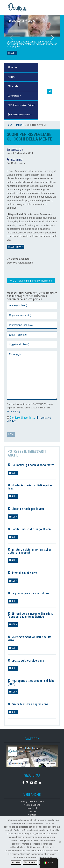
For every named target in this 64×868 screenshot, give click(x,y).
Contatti (32, 815)
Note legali (32, 808)
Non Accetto (30, 862)
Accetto (16, 862)
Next (52, 38)
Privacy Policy (13, 411)
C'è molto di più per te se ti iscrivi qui (31, 281)
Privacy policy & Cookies (32, 801)
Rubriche (13, 86)
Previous (12, 38)
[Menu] (56, 7)
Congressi (14, 96)
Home (9, 125)
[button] (50, 91)
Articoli (20, 125)
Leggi (11, 53)
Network (32, 812)
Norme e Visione (32, 805)
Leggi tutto (15, 247)
